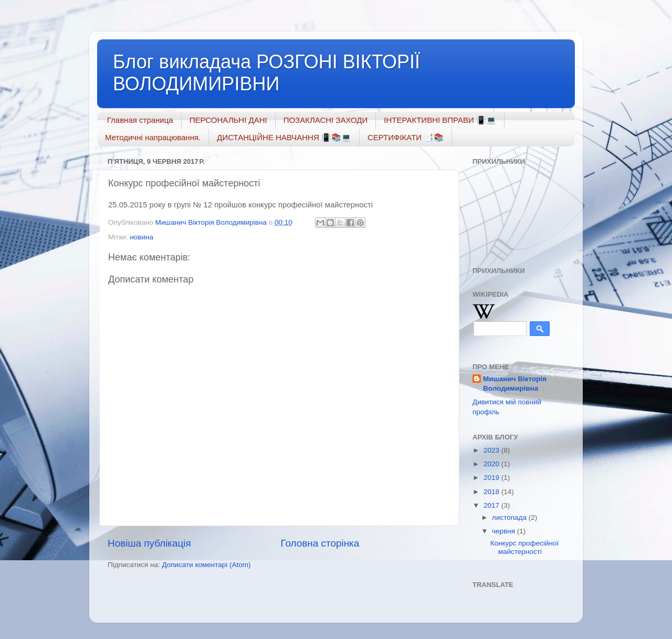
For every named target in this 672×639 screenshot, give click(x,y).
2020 (492, 464)
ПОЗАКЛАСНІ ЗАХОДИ (326, 120)
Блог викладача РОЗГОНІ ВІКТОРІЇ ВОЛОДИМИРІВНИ (266, 73)
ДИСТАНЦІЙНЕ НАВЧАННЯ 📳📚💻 (284, 137)
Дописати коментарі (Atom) (206, 565)
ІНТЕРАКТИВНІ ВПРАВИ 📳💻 (440, 120)
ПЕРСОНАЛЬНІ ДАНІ (228, 120)
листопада (510, 517)
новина (141, 237)
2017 (492, 505)
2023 (492, 450)
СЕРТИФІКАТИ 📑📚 (406, 137)
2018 (492, 492)
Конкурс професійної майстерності (524, 547)
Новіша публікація (149, 543)
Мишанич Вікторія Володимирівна (515, 384)
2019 (492, 478)
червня (505, 531)
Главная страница (140, 120)
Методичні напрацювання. (153, 137)
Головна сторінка (320, 543)
